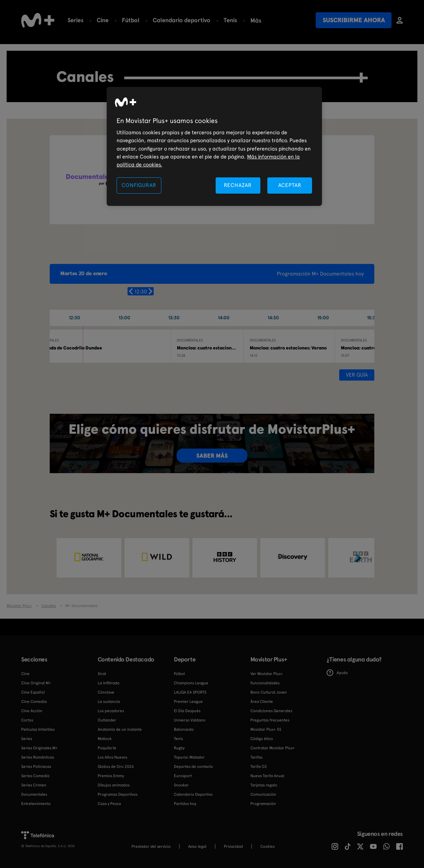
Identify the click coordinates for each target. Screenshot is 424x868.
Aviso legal (197, 846)
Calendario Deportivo (193, 794)
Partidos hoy (185, 804)
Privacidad (233, 846)
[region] (214, 146)
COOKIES (267, 846)
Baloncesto (184, 729)
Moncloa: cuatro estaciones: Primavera (219, 348)
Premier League (188, 702)
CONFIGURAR (139, 185)
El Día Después (187, 711)
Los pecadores (111, 711)
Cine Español (33, 692)
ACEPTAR (290, 185)
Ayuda (337, 673)
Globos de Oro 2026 (116, 767)
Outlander (107, 720)
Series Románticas (38, 757)
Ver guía (357, 375)
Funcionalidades (265, 683)
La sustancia (109, 702)
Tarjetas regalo (264, 785)
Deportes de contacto (193, 767)
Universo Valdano (190, 720)
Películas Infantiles (38, 729)
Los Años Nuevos (112, 757)
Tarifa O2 (259, 767)
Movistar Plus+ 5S (266, 729)
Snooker (181, 785)
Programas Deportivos (118, 794)
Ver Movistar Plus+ (267, 674)
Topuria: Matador (189, 757)
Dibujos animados (114, 785)
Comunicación (263, 794)
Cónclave (106, 692)
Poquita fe (107, 748)
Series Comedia (35, 776)
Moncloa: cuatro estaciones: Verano (288, 348)
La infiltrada (108, 683)
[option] (89, 558)
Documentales (34, 794)
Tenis (230, 20)
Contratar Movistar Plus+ (273, 748)
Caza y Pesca (109, 804)
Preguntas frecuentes (270, 720)
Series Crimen (34, 785)
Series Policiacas (36, 767)
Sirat (102, 674)
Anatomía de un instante (120, 729)
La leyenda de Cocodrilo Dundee (67, 348)
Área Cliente (262, 702)
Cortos (27, 720)
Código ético (262, 739)
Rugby (259, 20)
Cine (103, 20)
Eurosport (183, 776)
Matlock (105, 739)
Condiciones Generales (271, 711)
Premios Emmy (111, 776)
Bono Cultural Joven (269, 692)
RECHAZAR (238, 185)
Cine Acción (32, 711)
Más (285, 21)
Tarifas (256, 757)
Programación (263, 804)
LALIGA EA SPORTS (190, 692)
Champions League (191, 683)
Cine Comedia (34, 702)
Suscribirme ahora (354, 20)
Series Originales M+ (39, 748)
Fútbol (131, 20)
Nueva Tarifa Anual (267, 776)
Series (76, 20)
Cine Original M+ (36, 683)
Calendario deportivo (182, 20)
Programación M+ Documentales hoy (320, 274)
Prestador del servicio (151, 846)
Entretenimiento (36, 804)
